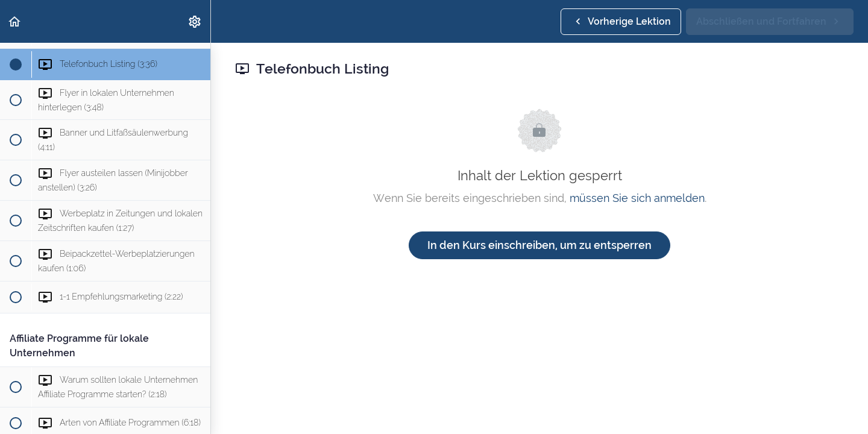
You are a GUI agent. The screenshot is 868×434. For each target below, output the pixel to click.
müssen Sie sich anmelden (637, 198)
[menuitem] (195, 21)
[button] (15, 21)
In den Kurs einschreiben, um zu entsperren (539, 245)
